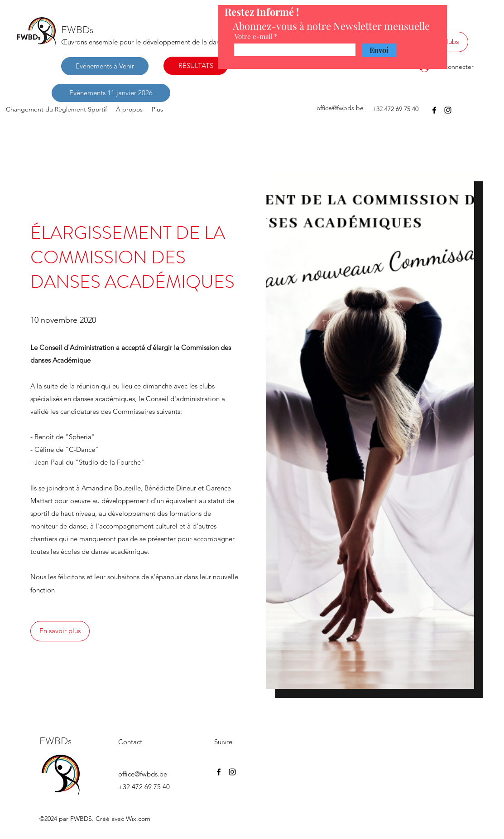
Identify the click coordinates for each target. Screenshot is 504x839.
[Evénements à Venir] (105, 66)
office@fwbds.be (340, 108)
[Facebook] (434, 110)
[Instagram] (448, 110)
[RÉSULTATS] (196, 66)
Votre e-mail (253, 36)
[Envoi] (379, 50)
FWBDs (77, 30)
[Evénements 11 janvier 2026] (111, 93)
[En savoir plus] (60, 631)
